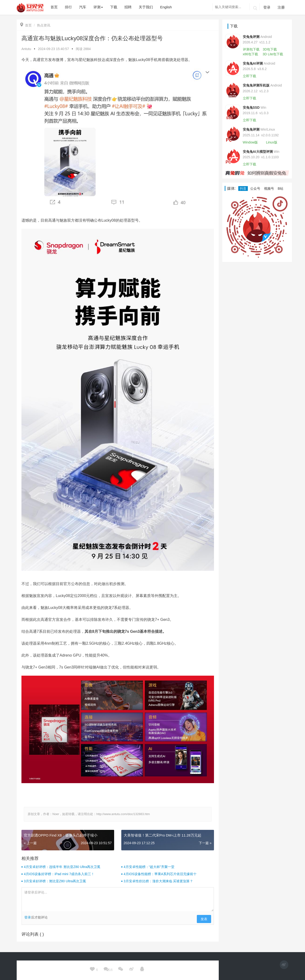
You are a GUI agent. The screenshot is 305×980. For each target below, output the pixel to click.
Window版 (250, 142)
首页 (26, 25)
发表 (204, 919)
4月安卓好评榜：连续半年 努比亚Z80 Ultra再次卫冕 (62, 867)
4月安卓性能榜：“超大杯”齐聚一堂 (149, 867)
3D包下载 (270, 49)
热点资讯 (44, 25)
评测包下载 (251, 49)
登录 (267, 7)
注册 (281, 7)
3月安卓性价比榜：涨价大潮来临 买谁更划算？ (158, 881)
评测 (98, 7)
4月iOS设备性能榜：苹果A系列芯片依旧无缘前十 (160, 874)
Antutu (26, 49)
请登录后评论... (118, 899)
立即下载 (249, 76)
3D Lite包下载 (273, 54)
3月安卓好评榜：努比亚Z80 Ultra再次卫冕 (55, 881)
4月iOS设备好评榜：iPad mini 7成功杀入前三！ (59, 874)
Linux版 (272, 142)
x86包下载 (251, 54)
